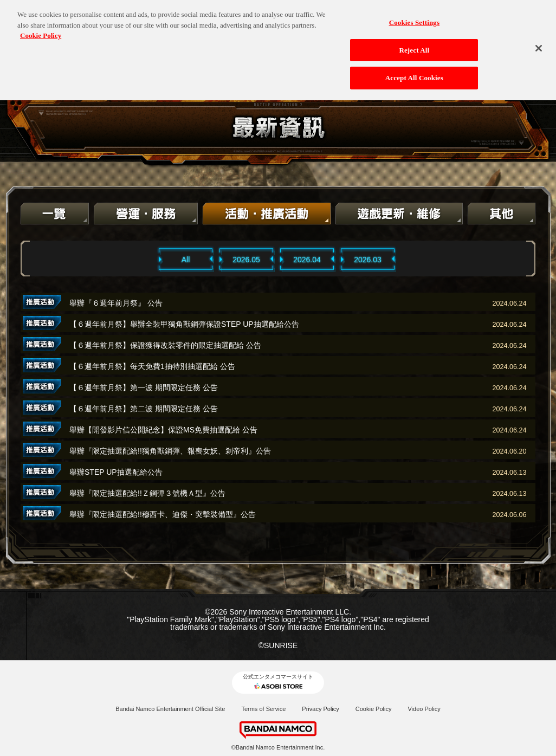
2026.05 (246, 260)
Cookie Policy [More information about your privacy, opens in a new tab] (41, 32)
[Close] (539, 44)
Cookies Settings (414, 19)
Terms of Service (263, 709)
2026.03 (368, 260)
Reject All (414, 46)
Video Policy (424, 709)
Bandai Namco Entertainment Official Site (170, 709)
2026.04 (307, 260)
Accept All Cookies (414, 74)
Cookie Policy (374, 709)
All (186, 260)
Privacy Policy (320, 709)
